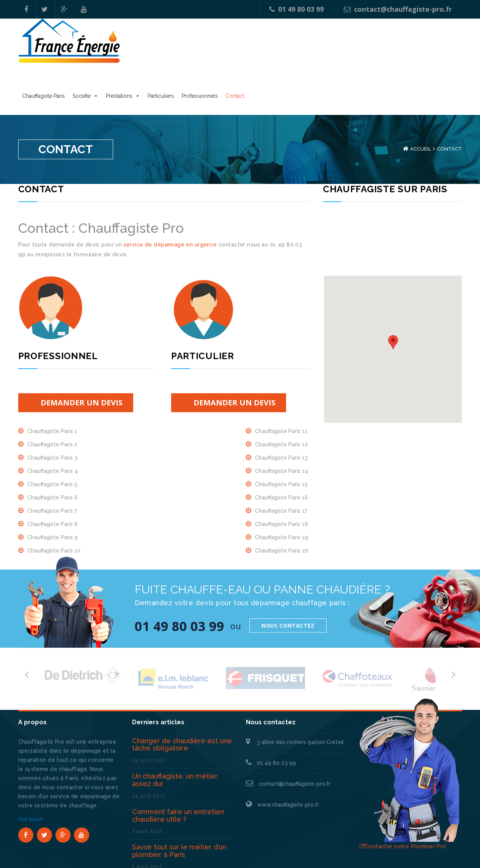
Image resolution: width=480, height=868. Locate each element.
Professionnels (314, 48)
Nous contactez (288, 585)
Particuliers (275, 48)
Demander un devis (82, 362)
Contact (349, 48)
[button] (393, 302)
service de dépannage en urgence (170, 204)
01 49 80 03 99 (297, 9)
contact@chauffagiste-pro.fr (398, 9)
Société (195, 48)
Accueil (421, 108)
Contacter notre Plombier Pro (403, 806)
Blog (456, 853)
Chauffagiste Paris (157, 48)
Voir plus (31, 779)
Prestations (233, 48)
